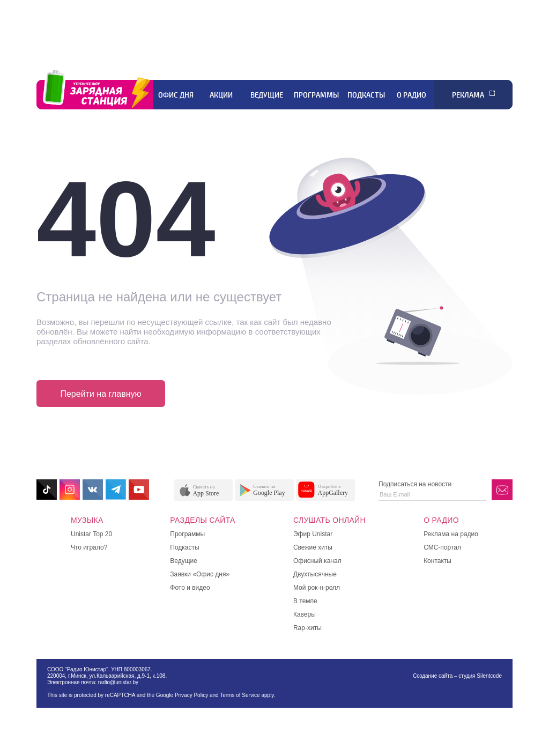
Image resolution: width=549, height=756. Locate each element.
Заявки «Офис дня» (200, 574)
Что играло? (89, 547)
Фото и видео (190, 588)
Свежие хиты (313, 547)
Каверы (305, 614)
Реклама (468, 95)
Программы (316, 95)
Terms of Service (240, 695)
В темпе (305, 601)
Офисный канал (317, 561)
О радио (411, 95)
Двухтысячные (315, 574)
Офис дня (176, 95)
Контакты (437, 561)
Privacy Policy (191, 695)
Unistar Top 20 (91, 534)
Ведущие (267, 95)
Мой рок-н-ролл (317, 588)
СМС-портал (442, 547)
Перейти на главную (101, 394)
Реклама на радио (451, 534)
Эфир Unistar (313, 534)
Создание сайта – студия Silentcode (457, 676)
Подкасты (366, 95)
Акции (221, 95)
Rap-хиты (307, 628)
